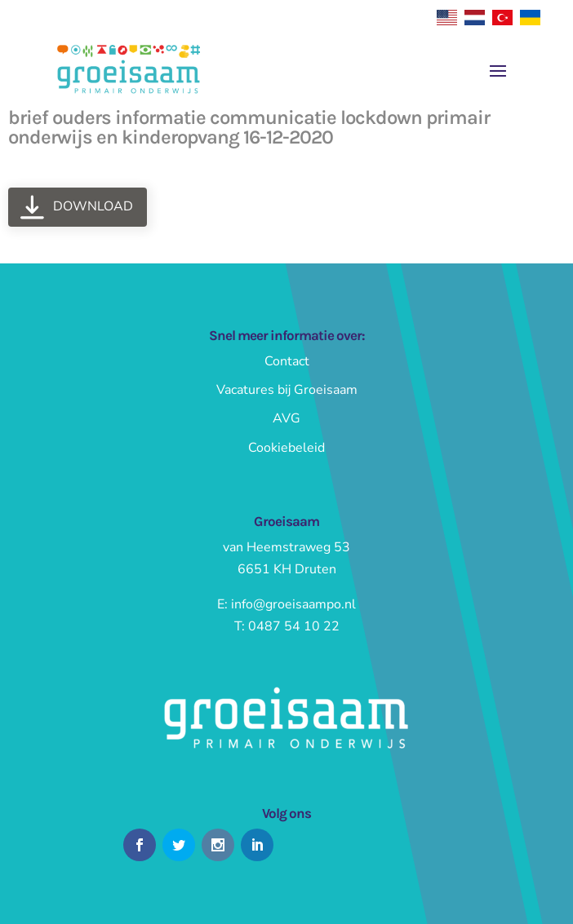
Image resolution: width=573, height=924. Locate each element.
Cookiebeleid (286, 448)
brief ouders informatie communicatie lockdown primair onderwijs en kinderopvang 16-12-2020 (249, 127)
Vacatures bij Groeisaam (287, 390)
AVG (286, 418)
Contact (287, 361)
